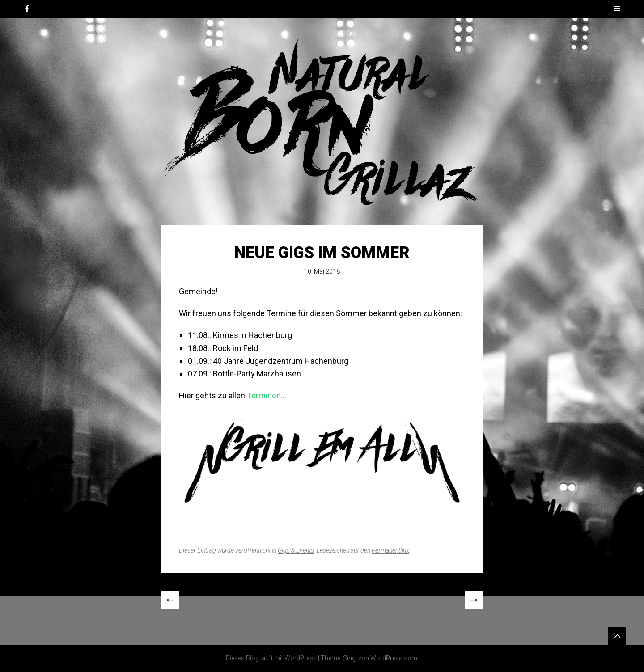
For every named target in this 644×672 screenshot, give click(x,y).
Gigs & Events (296, 550)
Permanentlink (390, 550)
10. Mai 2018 (322, 271)
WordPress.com (394, 658)
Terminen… (267, 395)
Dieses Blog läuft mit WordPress (271, 658)
